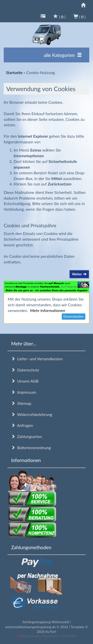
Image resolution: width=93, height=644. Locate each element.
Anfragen (22, 425)
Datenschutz (25, 370)
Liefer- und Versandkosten (37, 359)
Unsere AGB (25, 381)
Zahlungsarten (27, 436)
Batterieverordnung (31, 448)
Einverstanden (74, 316)
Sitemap (21, 403)
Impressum (24, 392)
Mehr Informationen (47, 310)
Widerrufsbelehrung (32, 414)
